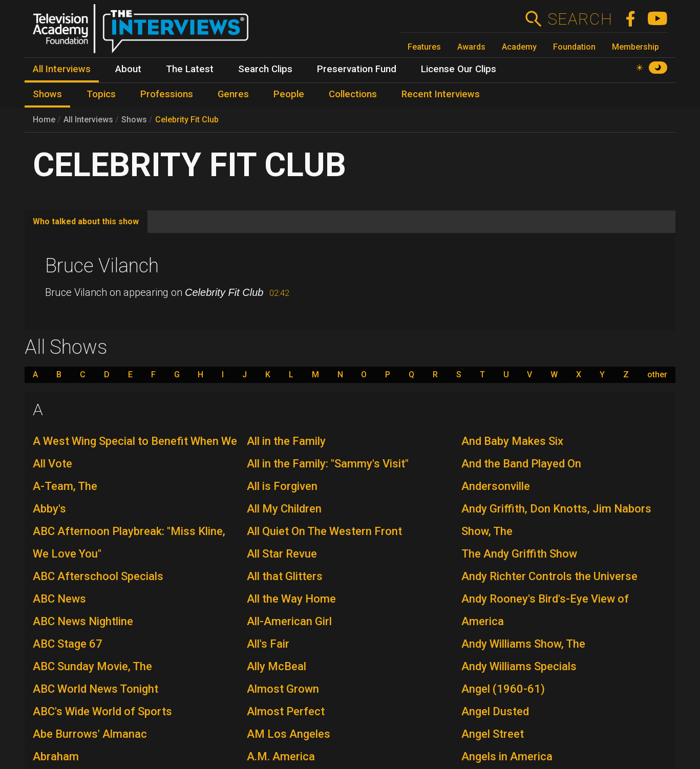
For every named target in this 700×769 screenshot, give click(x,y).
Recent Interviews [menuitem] (441, 94)
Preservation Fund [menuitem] (357, 69)
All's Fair (268, 644)
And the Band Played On (521, 464)
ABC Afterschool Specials (98, 576)
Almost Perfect (286, 711)
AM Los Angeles (289, 734)
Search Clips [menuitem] (265, 69)
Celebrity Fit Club (187, 120)
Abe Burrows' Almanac (90, 734)
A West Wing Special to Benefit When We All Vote (135, 452)
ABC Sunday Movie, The (92, 666)
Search (579, 19)
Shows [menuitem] (47, 94)
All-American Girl (289, 621)
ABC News (59, 599)
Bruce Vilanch (102, 266)
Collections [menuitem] (353, 94)
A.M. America (281, 756)
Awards (471, 47)
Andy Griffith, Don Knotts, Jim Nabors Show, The (556, 520)
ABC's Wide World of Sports (102, 711)
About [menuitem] (128, 69)
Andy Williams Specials (519, 666)
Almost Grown (283, 689)
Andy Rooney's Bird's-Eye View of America (545, 610)
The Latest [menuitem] (190, 69)
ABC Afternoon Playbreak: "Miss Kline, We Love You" (129, 542)
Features (424, 47)
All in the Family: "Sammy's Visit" (328, 464)
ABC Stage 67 (68, 644)
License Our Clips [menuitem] (459, 69)
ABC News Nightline (83, 621)
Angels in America (507, 756)
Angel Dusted (495, 711)
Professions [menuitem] (167, 94)
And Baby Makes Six (512, 441)
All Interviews (88, 120)
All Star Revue (282, 554)
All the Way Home (291, 599)
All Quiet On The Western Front (324, 531)
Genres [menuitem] (233, 94)
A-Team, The (65, 486)
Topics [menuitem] (101, 94)
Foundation (574, 47)
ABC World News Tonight (96, 689)
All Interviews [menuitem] (62, 69)
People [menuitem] (289, 94)
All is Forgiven (282, 486)
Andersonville (496, 486)
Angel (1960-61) (503, 689)
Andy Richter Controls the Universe (549, 576)
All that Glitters (285, 576)
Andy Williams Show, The (523, 644)
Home (44, 120)
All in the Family (286, 441)
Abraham (56, 756)
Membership (635, 47)
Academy (519, 47)
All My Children (284, 509)
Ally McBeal (277, 666)
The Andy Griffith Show (519, 554)
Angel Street (493, 734)
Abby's (49, 509)
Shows (134, 120)
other (657, 375)
